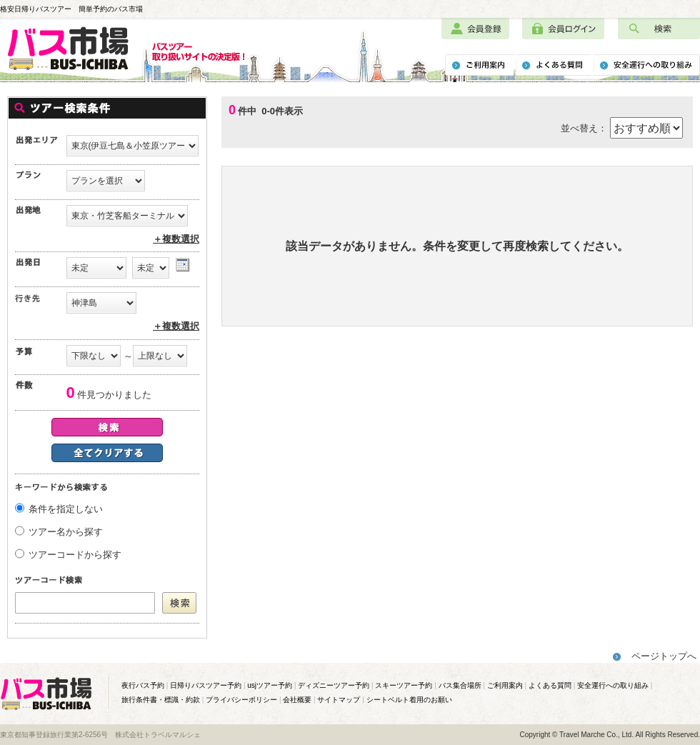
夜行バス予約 (143, 685)
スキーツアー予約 (404, 685)
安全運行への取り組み (613, 685)
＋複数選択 (176, 239)
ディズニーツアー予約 (334, 685)
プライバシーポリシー (241, 700)
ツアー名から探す (66, 532)
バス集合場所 (460, 685)
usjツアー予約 (270, 685)
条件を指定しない (66, 509)
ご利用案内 (505, 685)
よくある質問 (550, 685)
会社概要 (297, 700)
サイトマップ (339, 700)
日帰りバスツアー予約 (206, 685)
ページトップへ (664, 656)
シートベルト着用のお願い (409, 700)
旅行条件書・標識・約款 (161, 700)
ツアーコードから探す (75, 555)
